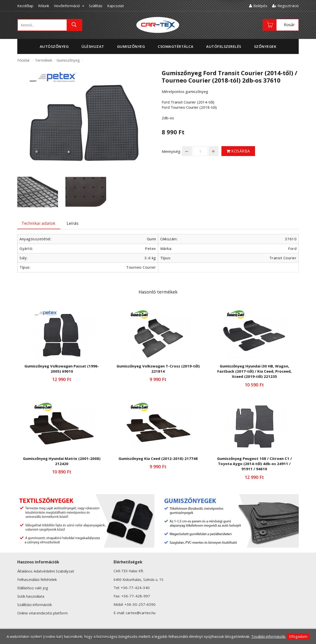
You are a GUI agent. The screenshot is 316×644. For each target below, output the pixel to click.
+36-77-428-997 (136, 596)
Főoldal (23, 60)
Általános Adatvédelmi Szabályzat (46, 571)
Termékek (43, 60)
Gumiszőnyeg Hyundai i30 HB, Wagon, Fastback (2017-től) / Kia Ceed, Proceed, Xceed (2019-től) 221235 (254, 371)
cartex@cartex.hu (141, 613)
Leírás (73, 223)
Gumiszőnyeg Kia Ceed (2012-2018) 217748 (158, 458)
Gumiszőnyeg (68, 60)
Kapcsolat (116, 6)
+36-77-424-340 (135, 588)
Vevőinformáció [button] (69, 6)
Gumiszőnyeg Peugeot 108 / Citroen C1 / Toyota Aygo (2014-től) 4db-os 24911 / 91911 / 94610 (254, 464)
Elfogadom (298, 636)
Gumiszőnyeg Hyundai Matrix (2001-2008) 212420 (62, 461)
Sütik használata (31, 596)
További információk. (268, 636)
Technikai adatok (38, 223)
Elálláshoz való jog (33, 588)
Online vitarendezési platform (42, 613)
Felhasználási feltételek (37, 579)
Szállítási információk (35, 605)
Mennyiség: (171, 151)
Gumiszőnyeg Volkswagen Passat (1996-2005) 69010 (62, 369)
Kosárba (238, 151)
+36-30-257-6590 (140, 604)
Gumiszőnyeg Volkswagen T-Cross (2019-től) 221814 (158, 369)
